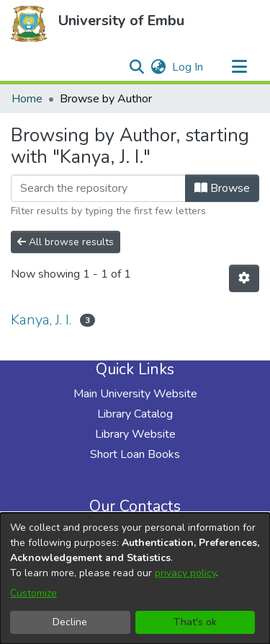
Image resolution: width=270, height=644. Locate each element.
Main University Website (135, 394)
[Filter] (98, 188)
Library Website (135, 434)
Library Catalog (135, 414)
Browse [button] (222, 188)
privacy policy (185, 573)
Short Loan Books (135, 454)
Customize (33, 593)
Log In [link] (188, 67)
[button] (29, 24)
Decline (70, 622)
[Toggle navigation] (239, 67)
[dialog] (135, 578)
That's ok (195, 622)
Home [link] (27, 99)
